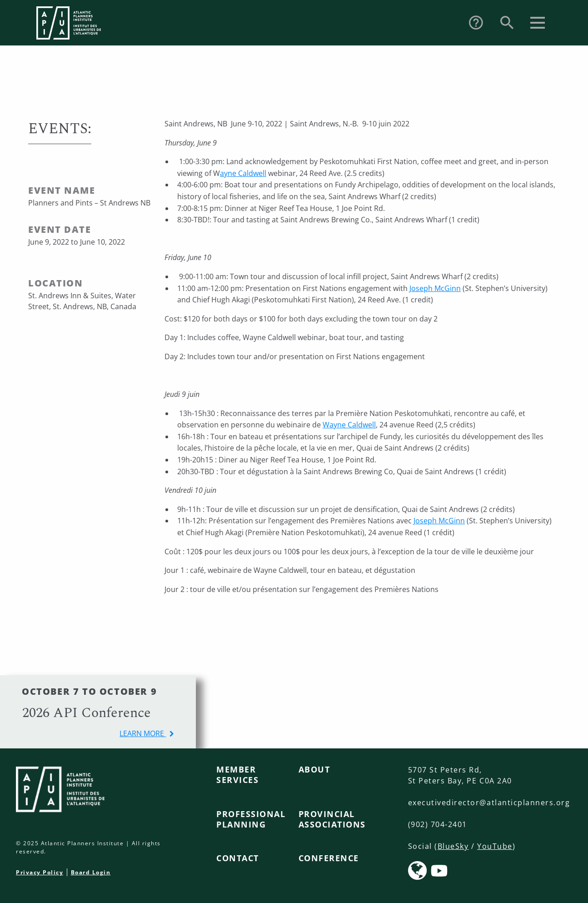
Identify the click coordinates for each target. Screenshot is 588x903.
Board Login (91, 872)
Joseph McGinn (435, 288)
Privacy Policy (40, 872)
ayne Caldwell (243, 173)
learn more (143, 733)
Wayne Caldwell (349, 425)
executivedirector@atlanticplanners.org (489, 803)
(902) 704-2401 (438, 824)
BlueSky (453, 846)
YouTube (495, 846)
